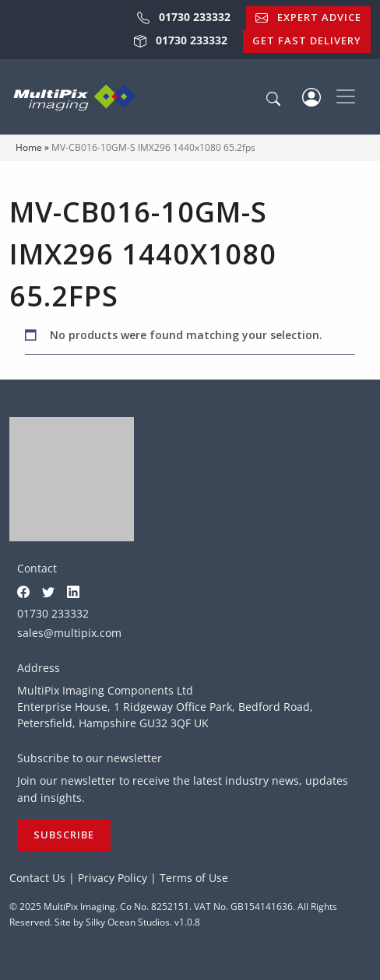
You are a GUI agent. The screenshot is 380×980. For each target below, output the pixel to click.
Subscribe (64, 835)
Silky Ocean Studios (128, 922)
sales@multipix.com (69, 633)
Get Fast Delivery (307, 40)
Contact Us (37, 878)
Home (29, 147)
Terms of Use (194, 878)
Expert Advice (308, 17)
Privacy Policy (113, 878)
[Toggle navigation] (346, 96)
